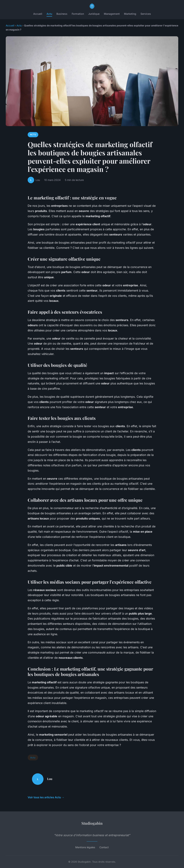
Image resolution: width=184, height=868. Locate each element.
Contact (104, 847)
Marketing (130, 14)
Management (112, 14)
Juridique (94, 14)
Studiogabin (92, 823)
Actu (49, 14)
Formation (78, 14)
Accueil (38, 14)
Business (62, 14)
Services (146, 14)
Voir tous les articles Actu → (46, 797)
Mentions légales (85, 847)
